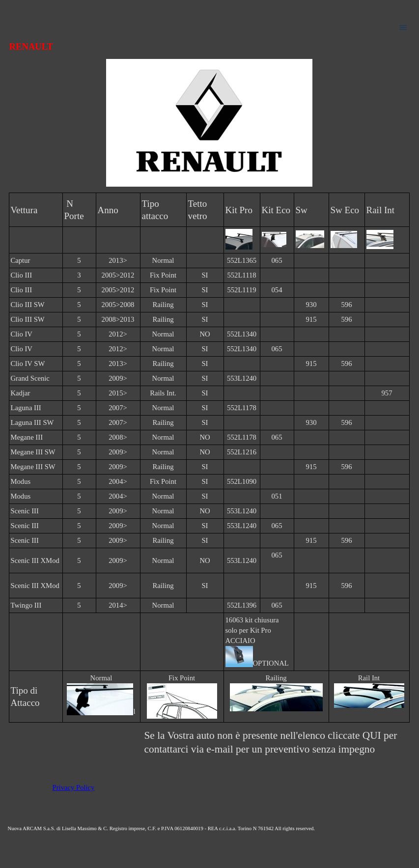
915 (311, 319)
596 (347, 305)
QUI (373, 735)
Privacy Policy (74, 787)
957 (387, 393)
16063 (235, 620)
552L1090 (242, 481)
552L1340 (242, 334)
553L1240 (242, 378)
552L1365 (242, 260)
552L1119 (241, 290)
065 (277, 260)
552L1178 (242, 408)
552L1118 (241, 275)
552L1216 (242, 452)
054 (277, 290)
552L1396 (242, 605)
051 (277, 496)
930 (311, 305)
